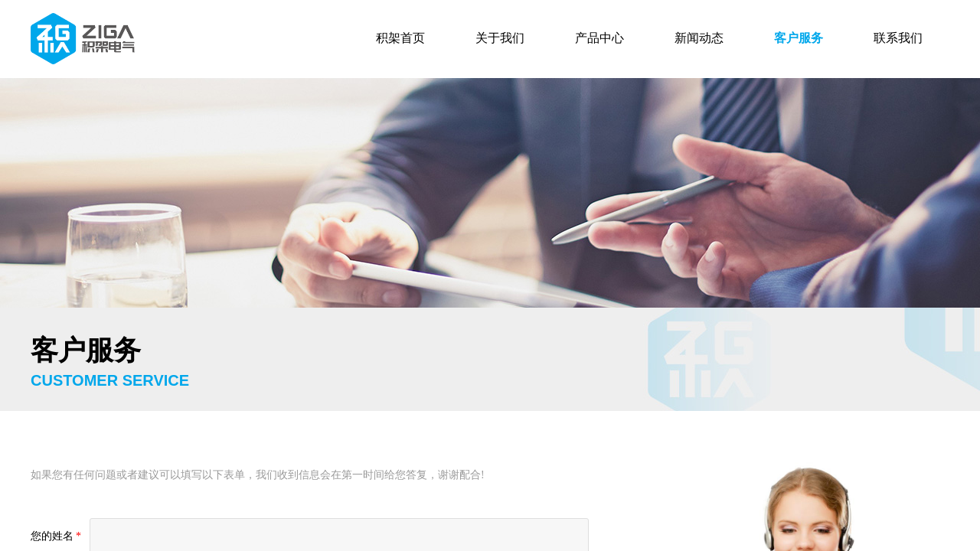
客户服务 (799, 38)
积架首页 (400, 38)
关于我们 (500, 38)
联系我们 (898, 38)
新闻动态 (699, 38)
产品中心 (599, 38)
